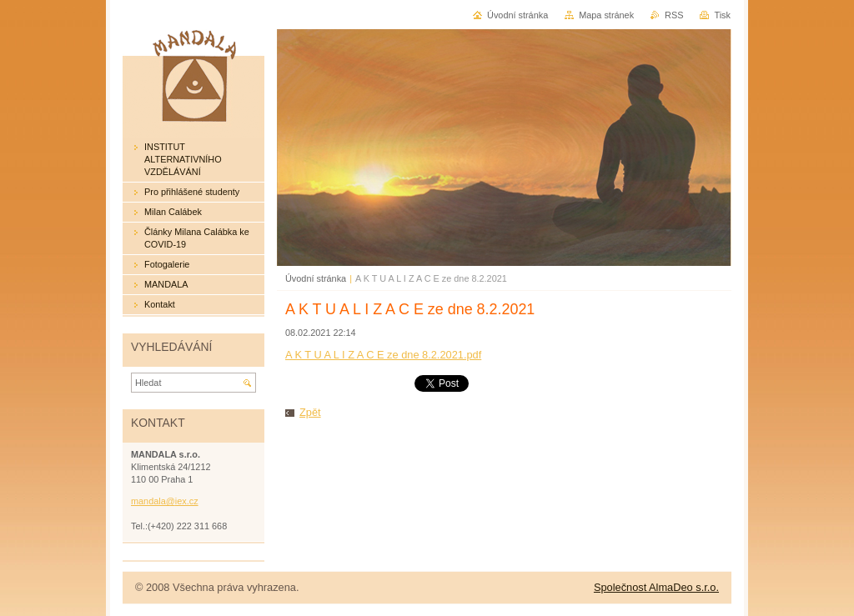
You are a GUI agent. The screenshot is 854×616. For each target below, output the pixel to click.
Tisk (722, 15)
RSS (674, 15)
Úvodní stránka (316, 278)
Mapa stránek (606, 15)
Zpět (310, 412)
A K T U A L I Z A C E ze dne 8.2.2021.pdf (383, 355)
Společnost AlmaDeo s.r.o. (656, 587)
